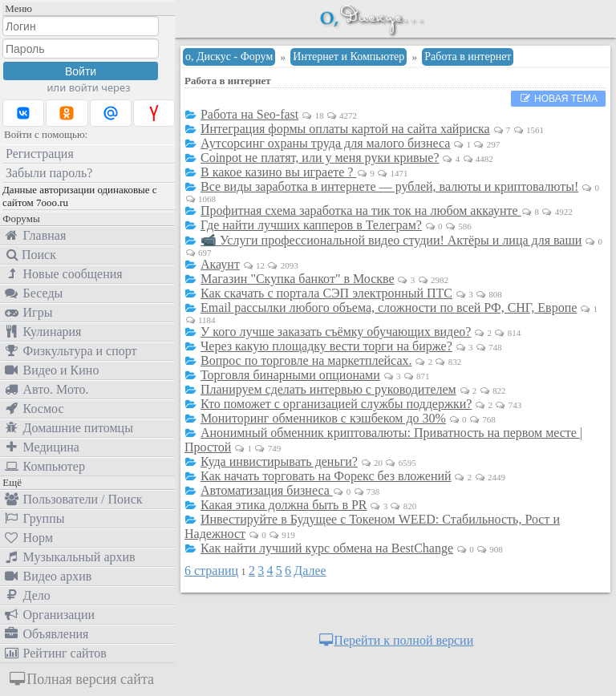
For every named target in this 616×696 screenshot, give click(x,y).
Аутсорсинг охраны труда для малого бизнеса (325, 143)
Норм (28, 538)
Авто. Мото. (46, 389)
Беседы (33, 293)
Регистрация (40, 154)
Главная (34, 235)
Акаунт (220, 264)
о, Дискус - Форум (229, 57)
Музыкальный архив (69, 557)
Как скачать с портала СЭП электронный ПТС (326, 293)
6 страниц (211, 571)
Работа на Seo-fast (249, 114)
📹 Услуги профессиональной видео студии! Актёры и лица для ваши (391, 240)
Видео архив (47, 576)
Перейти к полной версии (395, 640)
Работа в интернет (468, 57)
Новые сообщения (63, 274)
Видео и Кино (51, 370)
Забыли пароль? (49, 173)
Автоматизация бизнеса (267, 490)
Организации (49, 615)
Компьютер (44, 466)
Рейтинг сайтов (55, 653)
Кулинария (42, 332)
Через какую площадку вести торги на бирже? (326, 346)
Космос (34, 409)
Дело (27, 595)
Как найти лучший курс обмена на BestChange (327, 548)
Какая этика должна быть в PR (284, 505)
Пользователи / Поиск (73, 499)
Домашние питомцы (68, 428)
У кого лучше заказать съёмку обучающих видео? (336, 332)
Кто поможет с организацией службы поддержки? (336, 404)
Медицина (41, 447)
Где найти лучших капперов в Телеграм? (311, 225)
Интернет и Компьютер (349, 57)
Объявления (46, 634)
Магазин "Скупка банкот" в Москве (298, 279)
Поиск (30, 255)
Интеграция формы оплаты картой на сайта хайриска (345, 129)
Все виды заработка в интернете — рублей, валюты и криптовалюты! (389, 186)
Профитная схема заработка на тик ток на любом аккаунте (361, 210)
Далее (310, 571)
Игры (28, 312)
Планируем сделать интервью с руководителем (328, 389)
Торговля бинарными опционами (290, 375)
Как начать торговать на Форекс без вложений (326, 476)
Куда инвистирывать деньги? (279, 461)
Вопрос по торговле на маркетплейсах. (306, 360)
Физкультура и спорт (70, 351)
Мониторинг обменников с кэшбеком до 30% (323, 418)
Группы (34, 518)
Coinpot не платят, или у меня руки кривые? (320, 158)
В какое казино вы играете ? (278, 172)
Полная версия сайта (81, 679)
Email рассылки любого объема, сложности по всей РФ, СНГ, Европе (389, 308)
